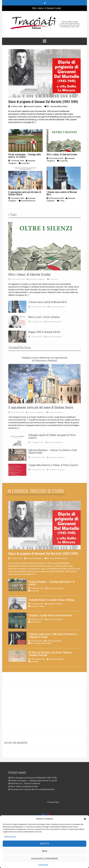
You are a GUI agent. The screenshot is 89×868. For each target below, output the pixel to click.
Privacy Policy (53, 802)
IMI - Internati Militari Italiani (57, 106)
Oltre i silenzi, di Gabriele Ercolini (47, 8)
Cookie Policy (43, 865)
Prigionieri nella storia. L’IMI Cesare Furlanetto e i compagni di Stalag (53, 635)
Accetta (44, 844)
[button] (85, 819)
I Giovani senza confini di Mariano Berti (62, 193)
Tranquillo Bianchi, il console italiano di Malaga (52, 600)
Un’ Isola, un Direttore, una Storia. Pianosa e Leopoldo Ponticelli (50, 654)
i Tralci (62, 201)
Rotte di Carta (36, 622)
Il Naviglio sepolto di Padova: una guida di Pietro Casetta (52, 436)
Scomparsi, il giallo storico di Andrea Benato (50, 615)
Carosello (34, 662)
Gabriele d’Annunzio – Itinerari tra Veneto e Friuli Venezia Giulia (53, 451)
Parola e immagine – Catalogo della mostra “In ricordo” (25, 156)
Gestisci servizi (10, 837)
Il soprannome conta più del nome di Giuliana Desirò (25, 193)
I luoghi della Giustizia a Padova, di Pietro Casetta (53, 465)
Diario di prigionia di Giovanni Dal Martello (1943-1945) (43, 101)
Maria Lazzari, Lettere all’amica (44, 317)
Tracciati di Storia (37, 606)
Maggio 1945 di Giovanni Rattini (44, 332)
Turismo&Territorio (28, 201)
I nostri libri (25, 163)
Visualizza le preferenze (44, 859)
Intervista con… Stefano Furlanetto (25, 783)
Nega (45, 851)
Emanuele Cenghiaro (34, 106)
